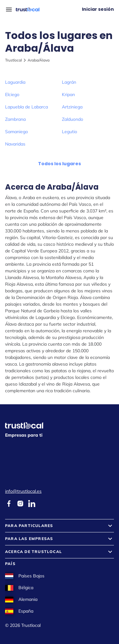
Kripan (68, 94)
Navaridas (15, 144)
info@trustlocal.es (23, 491)
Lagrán (69, 82)
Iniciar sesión (98, 9)
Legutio (69, 132)
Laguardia (15, 82)
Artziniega (72, 107)
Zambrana (15, 119)
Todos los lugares (60, 164)
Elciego (12, 94)
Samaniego (17, 132)
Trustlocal (13, 60)
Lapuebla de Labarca (26, 107)
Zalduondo (73, 119)
